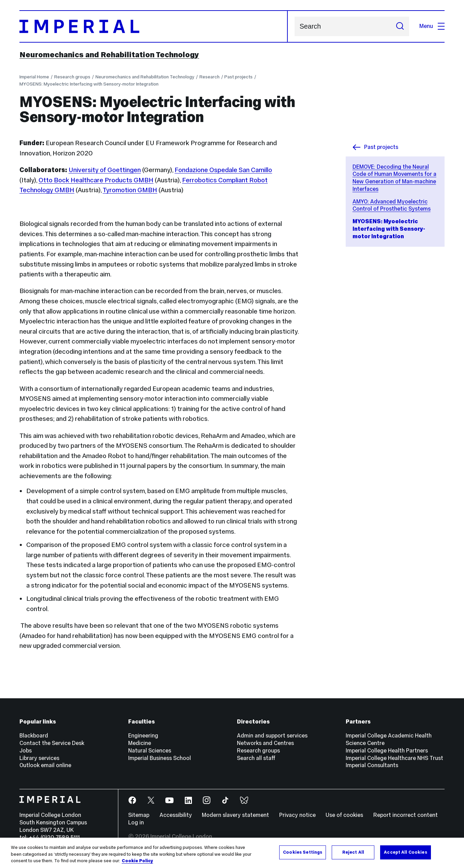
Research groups (72, 77)
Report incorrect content (406, 815)
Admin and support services (272, 736)
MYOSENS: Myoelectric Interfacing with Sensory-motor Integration (89, 84)
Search (294, 26)
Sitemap (139, 815)
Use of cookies (344, 815)
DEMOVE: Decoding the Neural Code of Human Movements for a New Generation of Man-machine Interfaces (394, 178)
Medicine (140, 743)
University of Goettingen (105, 170)
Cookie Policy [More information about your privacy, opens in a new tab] (137, 861)
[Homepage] (154, 27)
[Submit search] (400, 26)
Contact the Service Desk (52, 743)
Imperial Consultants (372, 765)
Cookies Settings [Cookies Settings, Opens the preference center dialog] (303, 852)
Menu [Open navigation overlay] (432, 26)
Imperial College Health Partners (387, 751)
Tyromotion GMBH (130, 190)
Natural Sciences (150, 751)
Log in (136, 823)
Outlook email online (45, 765)
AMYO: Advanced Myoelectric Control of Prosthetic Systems (392, 205)
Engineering (143, 736)
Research (209, 77)
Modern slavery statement (235, 815)
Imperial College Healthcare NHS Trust (394, 758)
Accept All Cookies (405, 852)
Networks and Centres (265, 743)
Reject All (353, 852)
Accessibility (176, 815)
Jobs (26, 751)
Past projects (238, 77)
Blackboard (34, 736)
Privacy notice (297, 815)
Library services (39, 758)
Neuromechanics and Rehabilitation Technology (109, 55)
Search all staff (256, 758)
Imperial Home (34, 77)
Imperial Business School (160, 758)
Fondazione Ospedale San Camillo (223, 170)
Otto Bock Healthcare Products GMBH (96, 180)
